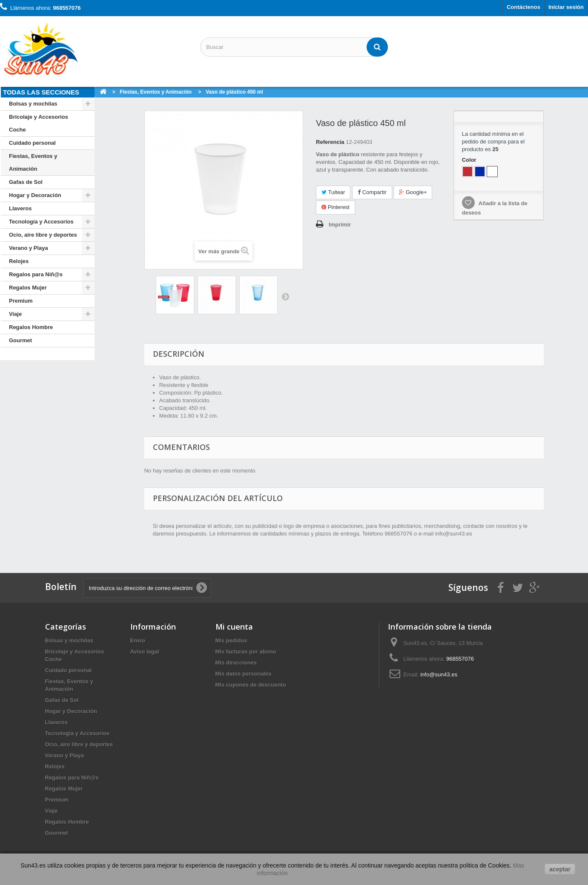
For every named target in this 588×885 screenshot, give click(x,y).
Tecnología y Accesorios (41, 222)
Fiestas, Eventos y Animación (33, 162)
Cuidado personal (32, 143)
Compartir (372, 192)
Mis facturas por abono (246, 652)
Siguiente (285, 296)
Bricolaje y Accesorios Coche (39, 123)
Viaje (15, 314)
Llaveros (20, 208)
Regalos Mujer (28, 288)
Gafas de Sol (26, 182)
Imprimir (340, 225)
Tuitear (333, 192)
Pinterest (336, 207)
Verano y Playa (29, 248)
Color (470, 160)
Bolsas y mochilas (33, 104)
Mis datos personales (244, 674)
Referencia (330, 142)
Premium (21, 301)
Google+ (413, 192)
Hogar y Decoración (35, 195)
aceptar (560, 869)
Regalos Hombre (31, 327)
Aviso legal (145, 652)
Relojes (19, 261)
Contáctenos (523, 7)
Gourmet (20, 340)
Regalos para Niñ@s (36, 274)
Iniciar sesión (566, 7)
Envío (138, 640)
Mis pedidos (231, 640)
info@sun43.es (439, 674)
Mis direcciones (236, 663)
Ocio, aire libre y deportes (43, 235)
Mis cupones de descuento (251, 685)
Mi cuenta (234, 627)
